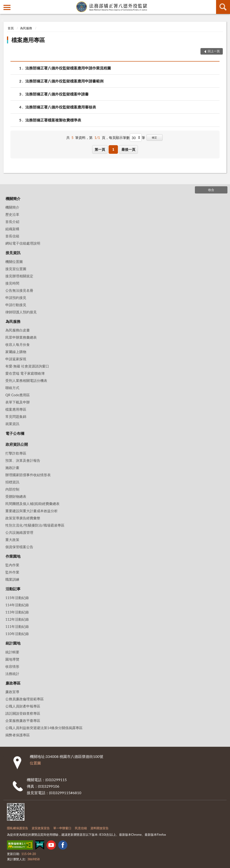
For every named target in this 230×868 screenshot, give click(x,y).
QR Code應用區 (18, 395)
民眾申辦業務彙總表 (21, 337)
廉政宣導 (12, 692)
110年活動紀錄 (17, 634)
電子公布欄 (15, 433)
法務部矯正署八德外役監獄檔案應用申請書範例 (64, 81)
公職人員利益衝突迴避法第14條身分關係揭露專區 (44, 728)
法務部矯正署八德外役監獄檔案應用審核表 (61, 107)
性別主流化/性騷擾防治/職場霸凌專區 (35, 525)
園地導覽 (12, 659)
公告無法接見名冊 (19, 290)
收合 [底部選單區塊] (211, 190)
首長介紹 (12, 222)
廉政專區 (13, 683)
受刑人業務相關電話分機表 (26, 380)
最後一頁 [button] (128, 149)
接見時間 (12, 283)
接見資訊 (13, 253)
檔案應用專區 (28, 40)
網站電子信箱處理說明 (23, 243)
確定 (154, 137)
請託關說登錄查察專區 (23, 713)
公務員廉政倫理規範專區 (25, 699)
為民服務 (26, 28)
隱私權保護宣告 (18, 828)
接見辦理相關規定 (19, 276)
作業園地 (13, 556)
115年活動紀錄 (17, 598)
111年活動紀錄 (17, 626)
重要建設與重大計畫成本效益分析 (32, 511)
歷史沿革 (12, 214)
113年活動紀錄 (17, 612)
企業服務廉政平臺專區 (23, 721)
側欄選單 (7, 7)
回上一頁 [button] (214, 51)
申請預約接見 (16, 298)
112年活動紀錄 (17, 619)
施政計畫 (12, 468)
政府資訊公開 (17, 444)
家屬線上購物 (16, 352)
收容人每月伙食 (18, 344)
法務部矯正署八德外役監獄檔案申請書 (57, 94)
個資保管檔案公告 (19, 547)
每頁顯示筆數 (119, 138)
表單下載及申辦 (18, 402)
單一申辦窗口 (62, 828)
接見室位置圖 (16, 269)
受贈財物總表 (16, 496)
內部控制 (12, 489)
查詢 (223, 7)
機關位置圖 (14, 262)
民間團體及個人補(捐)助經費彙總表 (32, 504)
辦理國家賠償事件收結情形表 (28, 475)
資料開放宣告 (100, 828)
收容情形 (12, 666)
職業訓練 (12, 579)
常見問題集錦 (16, 416)
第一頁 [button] (100, 149)
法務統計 (12, 674)
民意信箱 (81, 828)
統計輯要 (12, 652)
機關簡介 (13, 198)
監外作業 (12, 572)
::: (4, 3)
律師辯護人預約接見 (21, 312)
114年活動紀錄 (17, 605)
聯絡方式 (12, 388)
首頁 (11, 28)
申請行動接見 (16, 305)
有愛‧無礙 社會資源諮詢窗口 (27, 366)
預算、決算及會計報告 (23, 460)
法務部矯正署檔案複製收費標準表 (53, 120)
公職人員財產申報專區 (23, 706)
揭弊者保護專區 (18, 735)
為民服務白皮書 (18, 330)
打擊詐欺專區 (16, 453)
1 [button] (113, 149)
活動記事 (13, 589)
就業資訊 (12, 424)
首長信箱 (12, 236)
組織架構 (12, 229)
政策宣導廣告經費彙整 (23, 518)
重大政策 (12, 540)
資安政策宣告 (41, 828)
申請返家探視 (16, 359)
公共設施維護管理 (19, 532)
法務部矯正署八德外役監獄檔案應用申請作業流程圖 (68, 68)
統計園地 (13, 643)
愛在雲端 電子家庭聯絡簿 (25, 373)
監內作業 (12, 565)
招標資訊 (12, 482)
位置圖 (35, 763)
